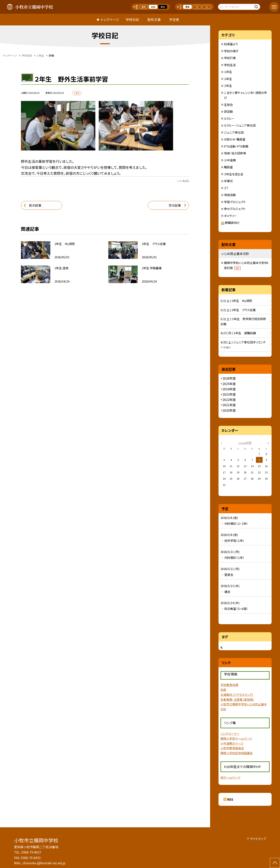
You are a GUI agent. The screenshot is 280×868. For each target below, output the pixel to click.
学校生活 (230, 65)
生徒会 (228, 105)
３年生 (228, 86)
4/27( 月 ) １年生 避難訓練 (238, 333)
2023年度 (229, 394)
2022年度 (229, 400)
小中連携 (230, 160)
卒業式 (228, 181)
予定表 (174, 19)
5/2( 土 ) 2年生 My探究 (236, 301)
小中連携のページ (232, 743)
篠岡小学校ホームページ (236, 738)
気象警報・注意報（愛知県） (238, 699)
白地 (153, 7)
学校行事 (230, 58)
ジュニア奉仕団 (234, 132)
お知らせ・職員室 (235, 139)
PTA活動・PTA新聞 (236, 146)
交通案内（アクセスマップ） (237, 695)
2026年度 (229, 378)
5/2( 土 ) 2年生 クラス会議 (238, 310)
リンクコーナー (230, 733)
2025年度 (229, 384)
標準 (187, 7)
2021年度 (229, 405)
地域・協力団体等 (235, 153)
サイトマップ (258, 839)
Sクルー (229, 118)
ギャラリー (230, 216)
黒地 (163, 7)
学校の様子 (231, 51)
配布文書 (154, 19)
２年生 (228, 79)
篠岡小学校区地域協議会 (237, 753)
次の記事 (175, 205)
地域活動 (230, 195)
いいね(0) (183, 181)
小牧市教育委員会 (232, 748)
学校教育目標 (229, 685)
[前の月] (222, 443)
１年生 (228, 72)
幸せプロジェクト (235, 209)
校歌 (223, 690)
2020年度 (229, 410)
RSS (230, 799)
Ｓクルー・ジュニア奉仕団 (240, 125)
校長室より (231, 44)
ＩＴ (226, 188)
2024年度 (229, 389)
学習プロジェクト (235, 202)
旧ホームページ (230, 777)
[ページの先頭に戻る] (275, 863)
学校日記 (132, 19)
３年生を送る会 (234, 174)
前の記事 (35, 205)
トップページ (110, 19)
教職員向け (230, 223)
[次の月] (268, 443)
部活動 (228, 111)
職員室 (228, 167)
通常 (144, 7)
